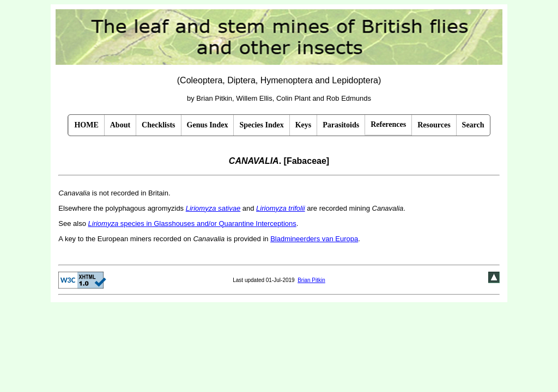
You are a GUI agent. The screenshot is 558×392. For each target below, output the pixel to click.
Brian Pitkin (311, 280)
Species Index (261, 125)
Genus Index (208, 125)
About (120, 125)
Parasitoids (341, 125)
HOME (86, 125)
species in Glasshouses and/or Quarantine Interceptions (192, 223)
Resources (434, 125)
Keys (304, 125)
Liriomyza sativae (213, 208)
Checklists (158, 125)
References (388, 124)
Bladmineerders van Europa (314, 239)
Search (473, 125)
